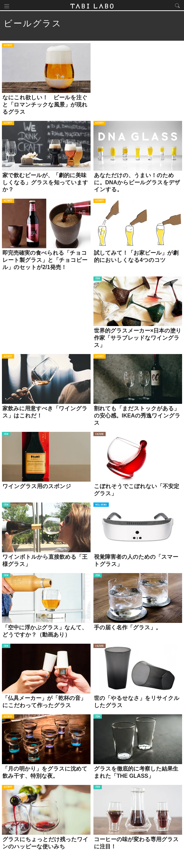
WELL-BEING (101, 506)
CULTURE (100, 435)
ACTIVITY (8, 47)
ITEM (98, 280)
